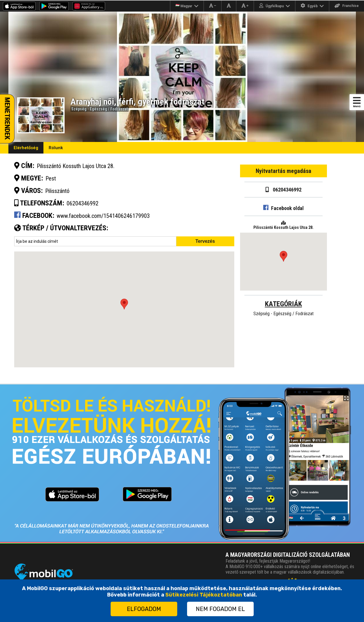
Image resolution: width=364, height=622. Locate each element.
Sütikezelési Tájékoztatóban (204, 595)
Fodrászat (119, 109)
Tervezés (205, 241)
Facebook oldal (283, 208)
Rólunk (56, 148)
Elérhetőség (26, 148)
